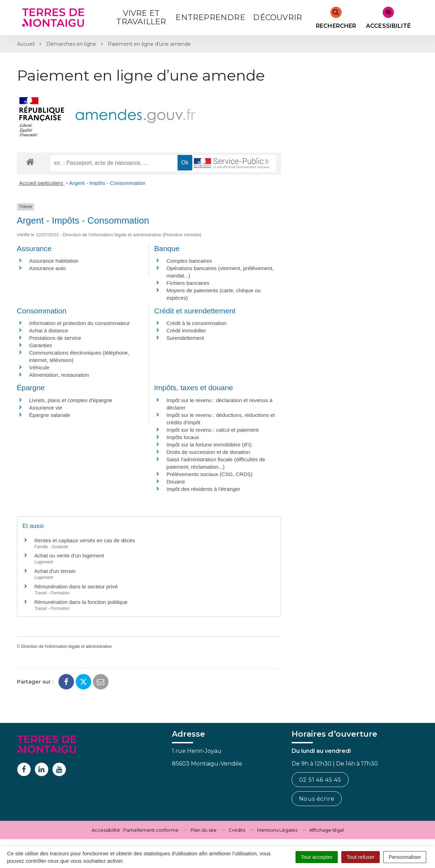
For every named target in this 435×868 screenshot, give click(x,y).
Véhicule (39, 367)
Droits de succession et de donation (209, 452)
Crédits (237, 830)
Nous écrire (317, 799)
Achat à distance (49, 330)
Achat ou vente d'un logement (69, 555)
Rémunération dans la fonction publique (81, 602)
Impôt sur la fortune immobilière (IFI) (209, 445)
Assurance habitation (54, 261)
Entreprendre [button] (210, 17)
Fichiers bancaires (188, 283)
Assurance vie (46, 408)
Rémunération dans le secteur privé (76, 586)
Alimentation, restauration (59, 375)
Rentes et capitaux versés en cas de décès (85, 540)
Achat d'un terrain (55, 571)
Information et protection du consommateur (80, 323)
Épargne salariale (50, 415)
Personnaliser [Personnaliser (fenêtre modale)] (405, 857)
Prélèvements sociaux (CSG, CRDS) (210, 474)
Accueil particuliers (42, 183)
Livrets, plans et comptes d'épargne (71, 400)
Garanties (41, 345)
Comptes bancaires (189, 261)
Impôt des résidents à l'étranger (204, 489)
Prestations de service (55, 338)
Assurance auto (48, 268)
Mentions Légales (277, 830)
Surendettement (185, 338)
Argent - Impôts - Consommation (107, 183)
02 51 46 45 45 (320, 780)
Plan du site (204, 830)
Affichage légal (327, 830)
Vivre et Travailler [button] (141, 17)
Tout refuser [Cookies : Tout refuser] (361, 857)
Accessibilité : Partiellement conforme (135, 830)
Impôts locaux (183, 437)
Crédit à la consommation (197, 323)
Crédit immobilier (187, 330)
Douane (176, 482)
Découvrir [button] (277, 17)
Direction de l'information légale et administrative (67, 647)
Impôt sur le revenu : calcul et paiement (213, 430)
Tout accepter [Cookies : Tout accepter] (317, 857)
